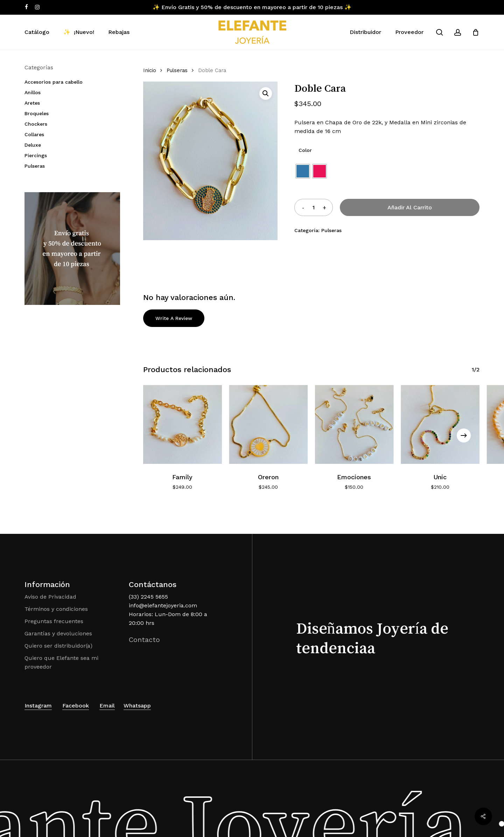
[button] (266, 93)
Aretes (32, 103)
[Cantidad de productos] (314, 207)
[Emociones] (354, 424)
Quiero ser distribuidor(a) (58, 646)
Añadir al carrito (410, 207)
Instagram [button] (38, 706)
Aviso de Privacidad (50, 597)
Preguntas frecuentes (54, 621)
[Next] (464, 435)
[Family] (183, 424)
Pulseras (35, 166)
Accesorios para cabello (54, 82)
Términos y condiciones (56, 609)
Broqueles (37, 113)
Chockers (36, 124)
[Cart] (476, 32)
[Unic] (440, 424)
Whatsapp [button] (137, 706)
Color (305, 150)
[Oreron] (268, 424)
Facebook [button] (76, 706)
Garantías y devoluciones (58, 633)
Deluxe (33, 145)
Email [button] (107, 706)
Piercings (36, 155)
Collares (34, 134)
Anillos (33, 92)
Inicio (150, 70)
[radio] (303, 171)
